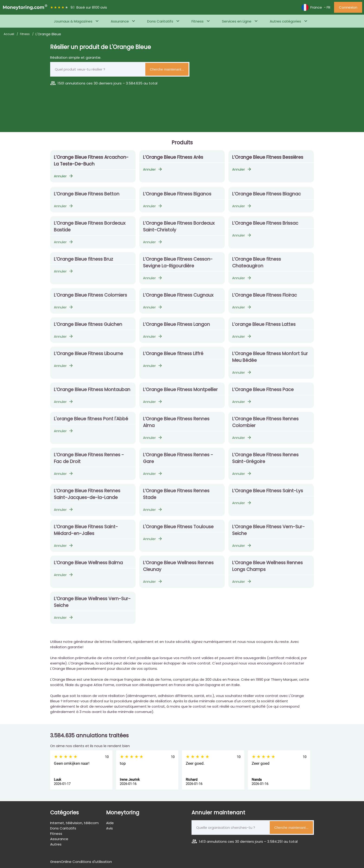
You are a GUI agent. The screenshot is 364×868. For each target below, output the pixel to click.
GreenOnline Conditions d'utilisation (81, 862)
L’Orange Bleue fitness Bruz (83, 262)
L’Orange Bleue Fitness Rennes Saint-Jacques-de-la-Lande (87, 497)
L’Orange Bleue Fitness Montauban (92, 393)
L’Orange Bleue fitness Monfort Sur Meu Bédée (270, 360)
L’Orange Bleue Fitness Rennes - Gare (178, 461)
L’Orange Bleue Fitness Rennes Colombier (265, 425)
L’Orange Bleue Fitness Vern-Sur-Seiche (268, 533)
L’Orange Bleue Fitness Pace (263, 393)
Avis (109, 828)
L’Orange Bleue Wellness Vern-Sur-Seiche (92, 605)
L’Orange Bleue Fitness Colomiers (90, 298)
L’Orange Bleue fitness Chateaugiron (257, 266)
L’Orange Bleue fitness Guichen (88, 328)
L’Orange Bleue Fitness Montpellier (180, 393)
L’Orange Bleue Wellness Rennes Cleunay (178, 569)
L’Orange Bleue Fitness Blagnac (266, 197)
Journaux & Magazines (73, 21)
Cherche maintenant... (167, 69)
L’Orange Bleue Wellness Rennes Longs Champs (267, 569)
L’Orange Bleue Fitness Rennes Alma (176, 425)
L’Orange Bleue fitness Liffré (173, 357)
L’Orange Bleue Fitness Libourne (88, 357)
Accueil (9, 34)
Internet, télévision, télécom (74, 823)
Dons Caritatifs (160, 21)
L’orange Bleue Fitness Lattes (264, 328)
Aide (110, 823)
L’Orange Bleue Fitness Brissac (265, 226)
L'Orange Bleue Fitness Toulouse (178, 530)
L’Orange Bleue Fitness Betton (87, 197)
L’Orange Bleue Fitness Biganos (177, 197)
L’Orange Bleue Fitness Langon (176, 328)
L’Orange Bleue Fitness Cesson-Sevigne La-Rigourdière (178, 266)
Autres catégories (285, 21)
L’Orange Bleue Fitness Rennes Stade (176, 497)
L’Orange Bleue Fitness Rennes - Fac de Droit (89, 461)
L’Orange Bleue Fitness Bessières (268, 157)
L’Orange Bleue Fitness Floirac (265, 298)
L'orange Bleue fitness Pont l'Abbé (91, 422)
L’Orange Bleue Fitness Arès (173, 157)
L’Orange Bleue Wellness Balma (88, 566)
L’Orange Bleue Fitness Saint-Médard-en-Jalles (86, 533)
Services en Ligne (237, 21)
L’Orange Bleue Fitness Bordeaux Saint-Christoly (179, 230)
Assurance (120, 21)
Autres (56, 844)
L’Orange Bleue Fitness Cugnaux (178, 298)
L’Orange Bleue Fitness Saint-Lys (268, 494)
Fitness (198, 21)
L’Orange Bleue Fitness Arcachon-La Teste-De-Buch (91, 161)
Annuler (64, 176)
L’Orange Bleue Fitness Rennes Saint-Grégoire (265, 461)
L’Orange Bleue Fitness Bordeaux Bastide (90, 230)
